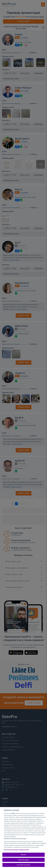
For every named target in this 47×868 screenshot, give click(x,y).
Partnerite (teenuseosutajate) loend (16, 850)
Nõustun (23, 855)
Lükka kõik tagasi (23, 860)
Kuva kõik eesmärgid (23, 865)
